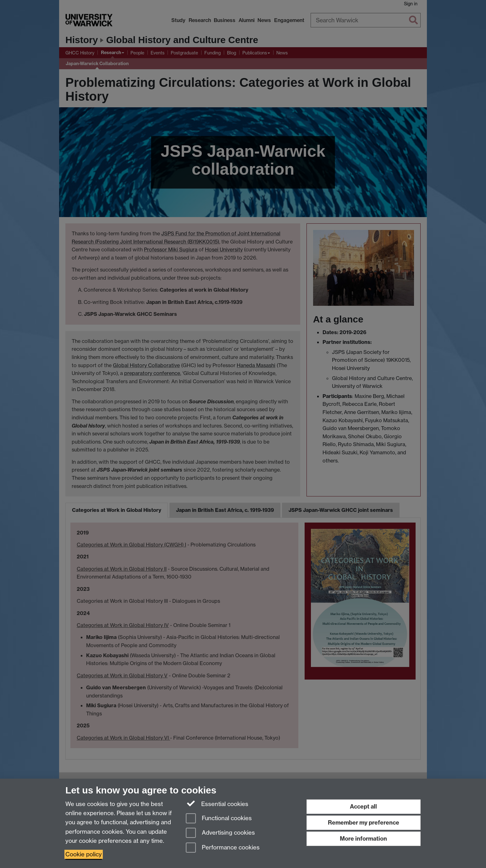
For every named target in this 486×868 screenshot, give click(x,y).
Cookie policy (84, 854)
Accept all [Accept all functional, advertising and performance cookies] (363, 806)
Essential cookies (217, 804)
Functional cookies (219, 819)
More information (363, 839)
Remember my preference (364, 823)
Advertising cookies (220, 833)
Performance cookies (223, 848)
